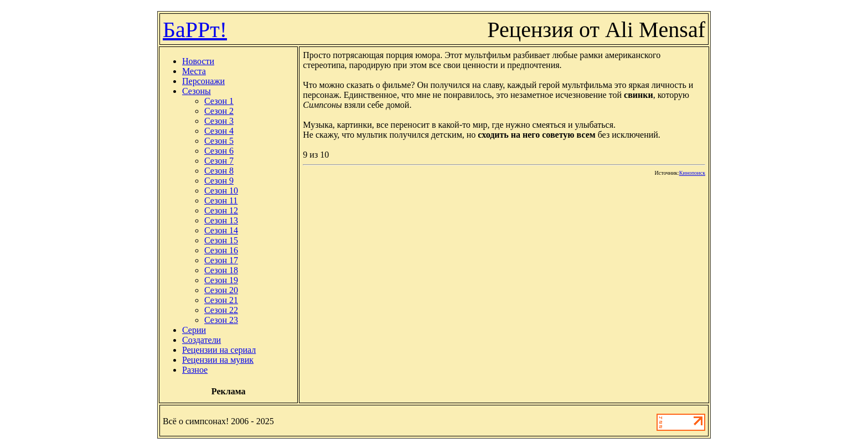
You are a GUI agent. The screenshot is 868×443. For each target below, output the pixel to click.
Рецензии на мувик (218, 360)
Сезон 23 (221, 320)
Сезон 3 (219, 121)
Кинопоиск (692, 173)
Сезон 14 (221, 230)
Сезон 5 (219, 141)
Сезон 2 (219, 111)
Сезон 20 (221, 290)
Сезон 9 (219, 181)
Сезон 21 (221, 300)
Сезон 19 (221, 280)
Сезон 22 (221, 310)
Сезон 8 (219, 171)
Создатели (201, 340)
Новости (198, 61)
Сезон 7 (219, 161)
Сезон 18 (221, 270)
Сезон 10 (221, 191)
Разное (195, 370)
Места (194, 71)
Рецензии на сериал (219, 350)
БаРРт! (195, 30)
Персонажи (203, 81)
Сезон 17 (221, 260)
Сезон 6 (219, 151)
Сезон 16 (221, 250)
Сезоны (197, 91)
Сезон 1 (219, 101)
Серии (194, 330)
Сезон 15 (221, 240)
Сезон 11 (221, 200)
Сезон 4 (219, 131)
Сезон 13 (221, 220)
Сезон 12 (221, 210)
